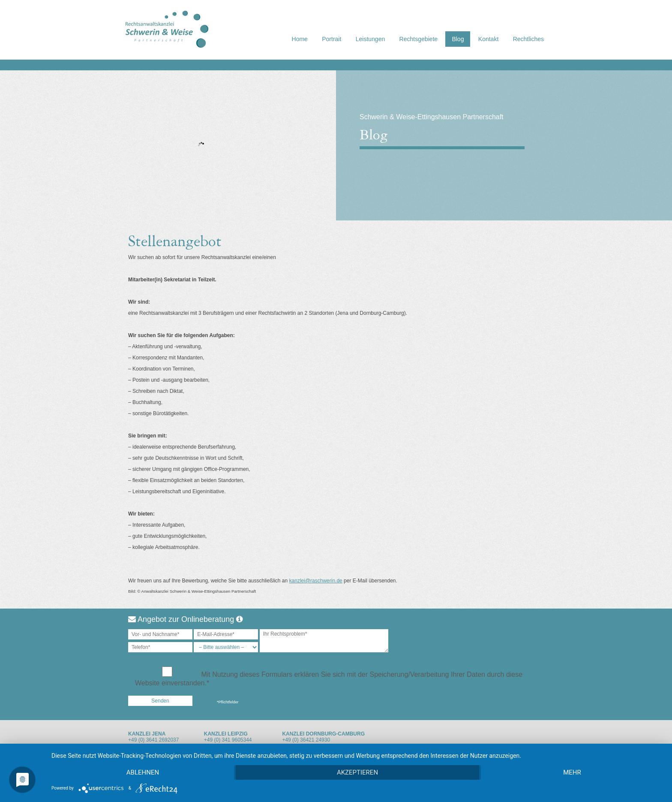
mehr (572, 772)
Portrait (331, 39)
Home (300, 39)
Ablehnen (143, 772)
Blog (458, 39)
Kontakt (488, 39)
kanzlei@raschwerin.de (316, 581)
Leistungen (370, 39)
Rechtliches (528, 39)
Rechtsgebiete (419, 39)
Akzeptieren (357, 772)
